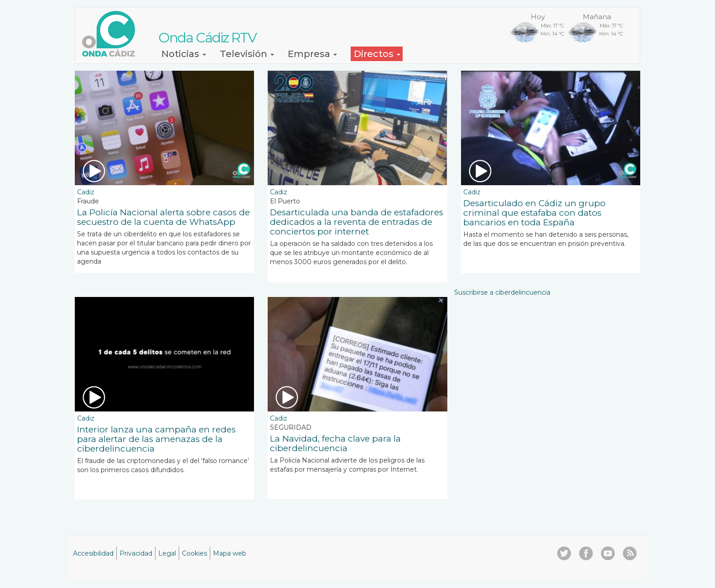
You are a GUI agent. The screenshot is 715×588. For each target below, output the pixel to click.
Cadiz (86, 192)
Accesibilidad (93, 553)
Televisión (247, 54)
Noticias (184, 54)
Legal (167, 553)
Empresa (312, 54)
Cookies (194, 553)
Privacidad (136, 553)
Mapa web (230, 553)
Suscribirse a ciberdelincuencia (502, 292)
